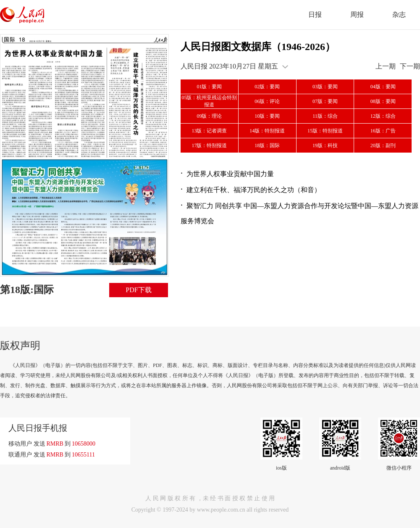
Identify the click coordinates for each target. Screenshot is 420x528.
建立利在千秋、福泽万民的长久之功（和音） (254, 190)
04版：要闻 (383, 87)
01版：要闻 (209, 87)
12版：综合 (383, 116)
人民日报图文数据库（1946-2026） (258, 47)
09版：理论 (209, 116)
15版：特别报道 (325, 131)
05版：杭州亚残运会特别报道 (209, 101)
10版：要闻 (267, 116)
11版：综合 (325, 116)
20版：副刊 (383, 145)
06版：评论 (267, 101)
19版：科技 (325, 145)
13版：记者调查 (209, 131)
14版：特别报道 (267, 131)
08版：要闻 (383, 101)
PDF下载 (138, 290)
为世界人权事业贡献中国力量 (230, 174)
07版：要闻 (325, 101)
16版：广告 (383, 131)
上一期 (386, 66)
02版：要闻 (267, 87)
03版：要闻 (325, 87)
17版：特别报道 (209, 145)
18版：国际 (267, 145)
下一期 (410, 66)
